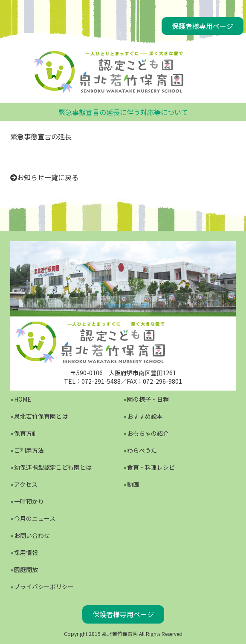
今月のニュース (35, 518)
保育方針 (26, 433)
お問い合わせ (32, 535)
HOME (23, 399)
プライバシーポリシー (44, 586)
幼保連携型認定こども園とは (53, 467)
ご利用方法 (29, 450)
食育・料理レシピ (151, 467)
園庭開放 (26, 569)
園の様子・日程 (148, 399)
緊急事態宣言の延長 (41, 136)
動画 (133, 484)
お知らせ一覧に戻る (48, 177)
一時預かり (29, 501)
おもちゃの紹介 (148, 433)
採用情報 (26, 552)
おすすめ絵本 (145, 416)
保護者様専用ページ (203, 26)
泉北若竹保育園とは (41, 416)
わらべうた (142, 450)
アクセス (26, 484)
